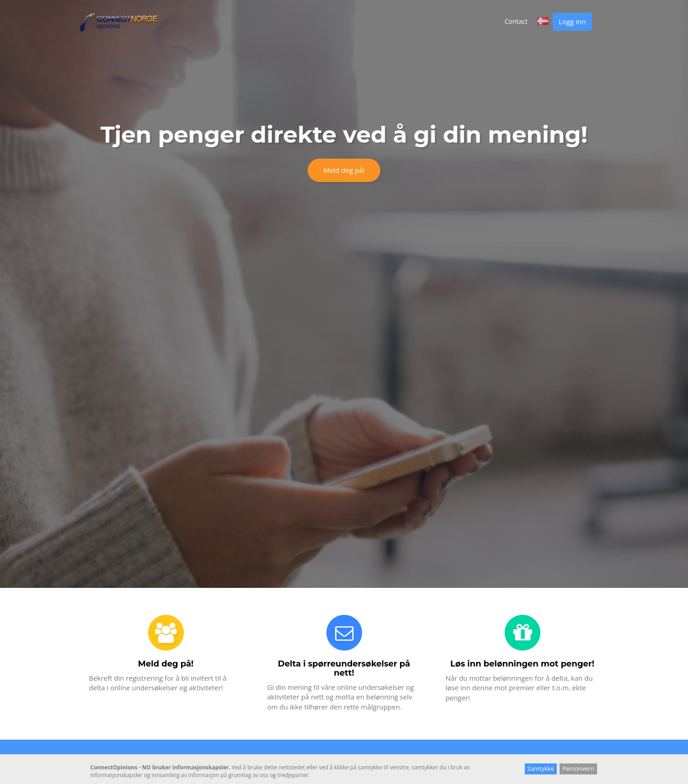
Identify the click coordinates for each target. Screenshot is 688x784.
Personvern (578, 768)
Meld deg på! (344, 170)
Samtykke (541, 768)
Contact (516, 21)
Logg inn (572, 21)
